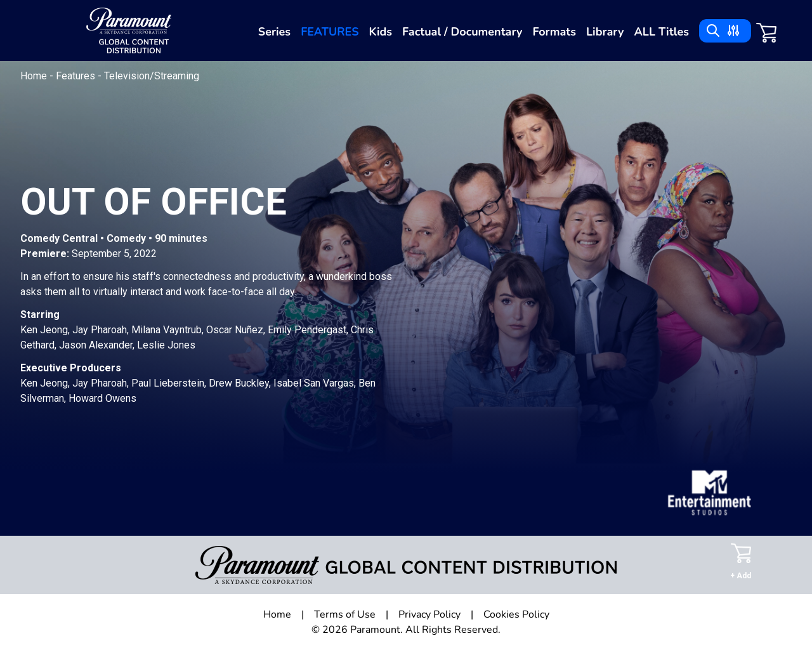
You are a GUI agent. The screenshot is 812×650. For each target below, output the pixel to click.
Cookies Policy (516, 614)
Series (274, 32)
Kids (381, 32)
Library (605, 32)
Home (35, 76)
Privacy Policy (429, 614)
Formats (554, 32)
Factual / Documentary (462, 32)
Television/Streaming (152, 76)
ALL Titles (661, 32)
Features (330, 32)
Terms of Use (345, 614)
